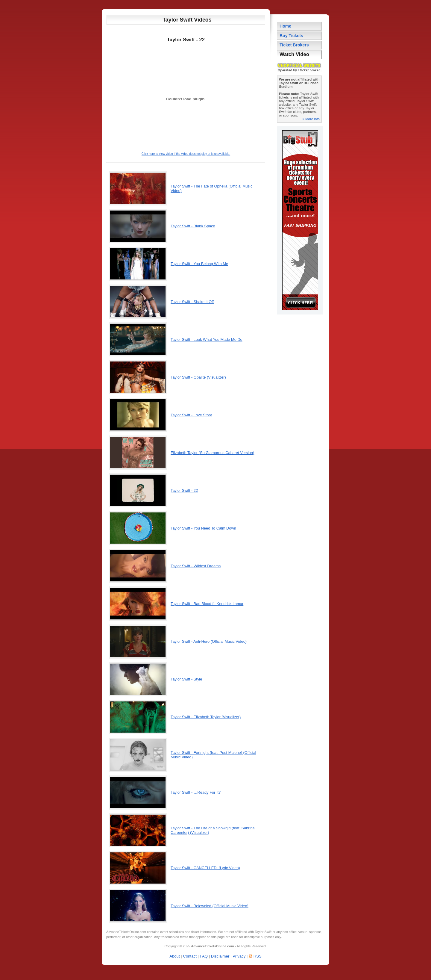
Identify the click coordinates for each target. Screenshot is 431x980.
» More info (311, 119)
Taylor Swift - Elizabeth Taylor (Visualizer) (206, 717)
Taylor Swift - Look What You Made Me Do (207, 339)
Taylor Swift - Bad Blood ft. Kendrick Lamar (207, 604)
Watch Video (294, 54)
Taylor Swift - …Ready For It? (196, 792)
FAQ (204, 956)
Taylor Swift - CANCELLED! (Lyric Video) (205, 868)
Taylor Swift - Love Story (191, 415)
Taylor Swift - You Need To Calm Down (203, 528)
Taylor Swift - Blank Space (193, 226)
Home (285, 26)
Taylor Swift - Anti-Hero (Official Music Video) (209, 641)
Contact (190, 956)
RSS (258, 956)
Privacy (239, 956)
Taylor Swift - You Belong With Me (199, 264)
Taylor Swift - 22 (184, 490)
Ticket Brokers (294, 45)
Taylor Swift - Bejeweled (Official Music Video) (210, 906)
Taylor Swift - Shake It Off (192, 302)
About (174, 956)
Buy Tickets (291, 36)
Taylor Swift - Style (186, 679)
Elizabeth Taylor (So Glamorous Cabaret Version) (212, 453)
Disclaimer (220, 956)
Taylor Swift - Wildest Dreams (196, 566)
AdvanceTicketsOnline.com (126, 932)
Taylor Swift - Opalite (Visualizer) (198, 377)
